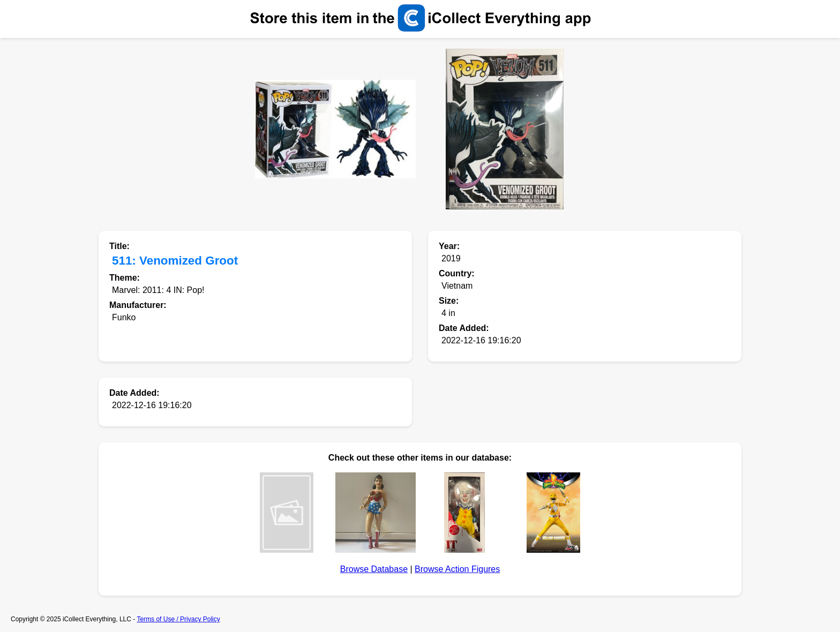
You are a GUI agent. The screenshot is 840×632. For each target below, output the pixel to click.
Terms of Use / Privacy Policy (178, 619)
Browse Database (374, 569)
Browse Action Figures (457, 569)
